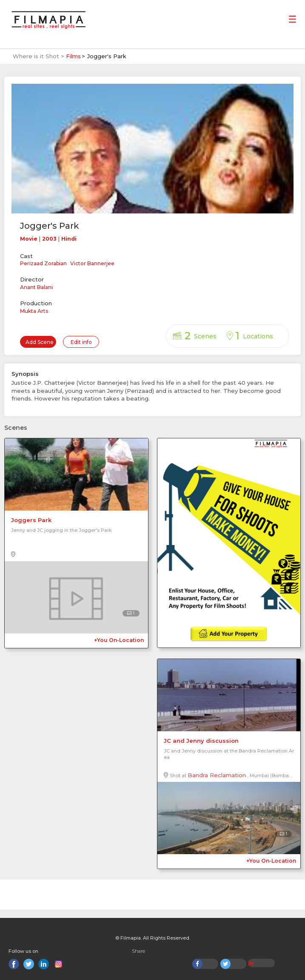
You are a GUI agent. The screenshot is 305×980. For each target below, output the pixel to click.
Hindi (69, 239)
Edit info (81, 342)
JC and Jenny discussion (201, 741)
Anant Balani (36, 287)
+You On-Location (119, 640)
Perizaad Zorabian (43, 263)
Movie (29, 239)
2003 (49, 239)
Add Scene (40, 342)
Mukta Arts (34, 311)
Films (73, 56)
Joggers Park (31, 520)
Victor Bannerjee (92, 263)
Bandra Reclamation (217, 775)
